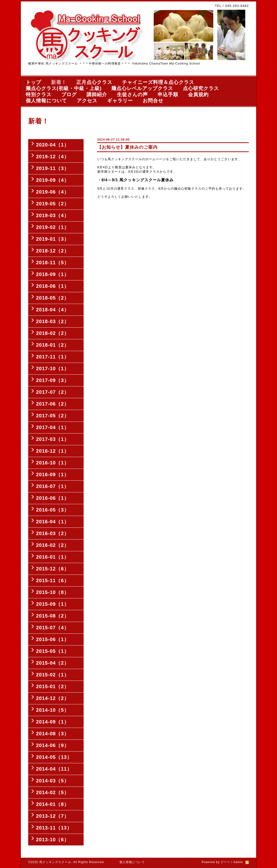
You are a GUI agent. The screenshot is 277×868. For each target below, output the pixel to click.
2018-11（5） (53, 263)
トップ (33, 82)
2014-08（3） (53, 734)
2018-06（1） (53, 286)
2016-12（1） (53, 451)
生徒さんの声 (132, 94)
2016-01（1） (53, 557)
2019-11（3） (53, 168)
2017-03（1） (53, 439)
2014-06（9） (53, 745)
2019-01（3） (53, 239)
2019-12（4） (53, 157)
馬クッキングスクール (55, 862)
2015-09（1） (53, 604)
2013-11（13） (54, 828)
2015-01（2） (53, 686)
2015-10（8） (53, 592)
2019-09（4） (53, 180)
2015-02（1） (53, 675)
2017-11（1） (53, 357)
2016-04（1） (53, 522)
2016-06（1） (53, 498)
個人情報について (46, 101)
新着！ (59, 82)
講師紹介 (97, 94)
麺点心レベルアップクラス (142, 88)
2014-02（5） (53, 792)
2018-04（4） (53, 310)
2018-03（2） (53, 321)
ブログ (69, 94)
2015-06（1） (53, 639)
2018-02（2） (53, 333)
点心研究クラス (201, 88)
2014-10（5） (53, 710)
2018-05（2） (53, 298)
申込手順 (168, 94)
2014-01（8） (53, 804)
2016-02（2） (53, 545)
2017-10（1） (53, 368)
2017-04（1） (53, 427)
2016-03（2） (53, 533)
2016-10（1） (53, 463)
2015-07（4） (53, 628)
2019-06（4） (53, 192)
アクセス (87, 101)
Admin (238, 862)
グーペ (225, 862)
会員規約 (198, 94)
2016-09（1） (53, 474)
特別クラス (39, 94)
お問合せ (153, 101)
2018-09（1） (53, 274)
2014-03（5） (53, 781)
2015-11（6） (53, 580)
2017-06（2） (53, 404)
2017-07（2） (53, 392)
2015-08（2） (53, 616)
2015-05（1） (53, 651)
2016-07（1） (53, 486)
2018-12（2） (53, 251)
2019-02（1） (53, 227)
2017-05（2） (53, 416)
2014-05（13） (54, 757)
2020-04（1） (53, 145)
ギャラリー (120, 101)
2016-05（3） (53, 510)
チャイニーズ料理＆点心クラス (158, 82)
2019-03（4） (53, 215)
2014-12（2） (53, 698)
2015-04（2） (53, 663)
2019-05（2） (53, 204)
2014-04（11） (54, 769)
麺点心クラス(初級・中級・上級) (64, 88)
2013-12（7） (53, 816)
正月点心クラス (94, 82)
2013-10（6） (53, 840)
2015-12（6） (53, 569)
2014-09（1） (53, 722)
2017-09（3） (53, 380)
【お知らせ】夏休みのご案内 (127, 147)
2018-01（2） (53, 345)
